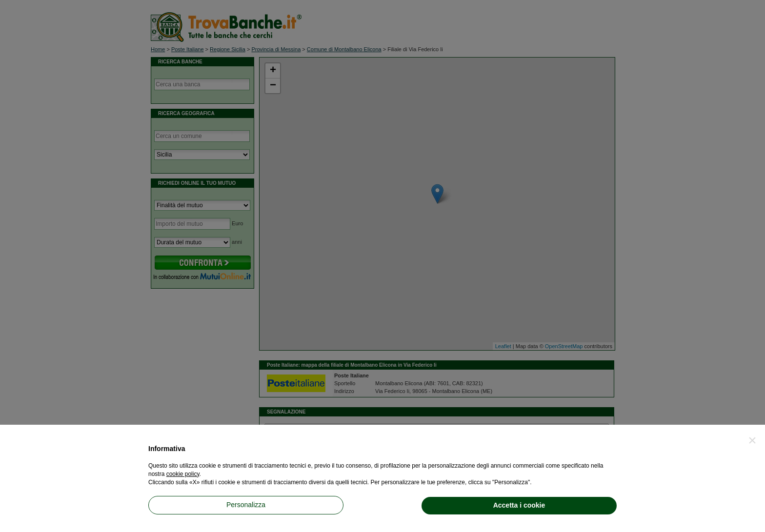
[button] (752, 440)
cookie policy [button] (183, 474)
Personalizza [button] (246, 505)
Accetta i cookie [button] (519, 505)
